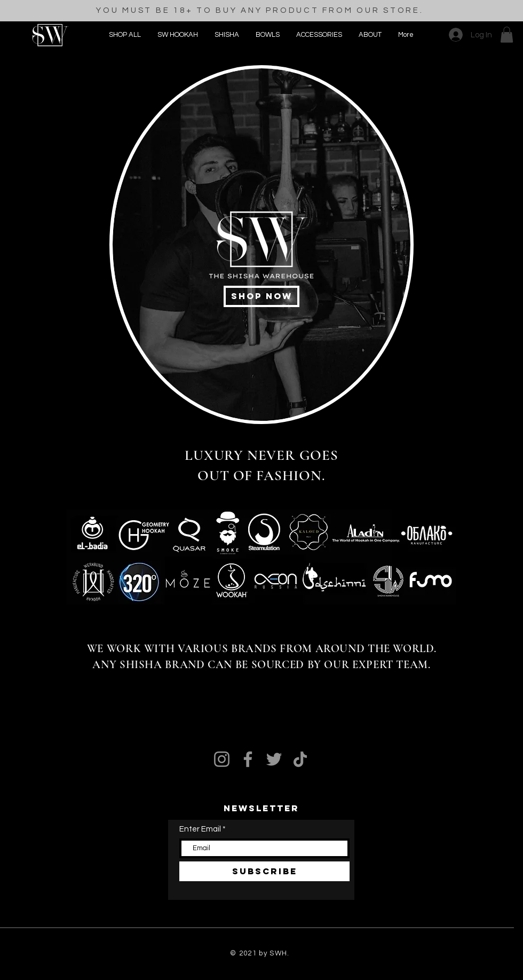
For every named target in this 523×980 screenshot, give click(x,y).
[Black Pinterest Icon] (37, 212)
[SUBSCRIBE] (264, 871)
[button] (319, 35)
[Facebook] (248, 759)
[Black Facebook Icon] (37, 183)
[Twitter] (274, 759)
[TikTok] (300, 759)
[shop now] (261, 296)
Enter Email (200, 829)
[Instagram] (222, 759)
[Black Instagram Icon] (37, 154)
